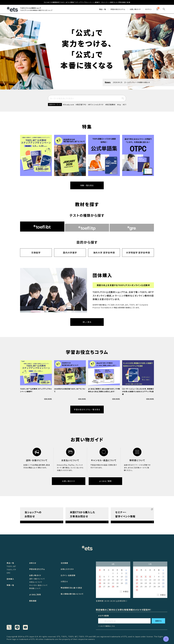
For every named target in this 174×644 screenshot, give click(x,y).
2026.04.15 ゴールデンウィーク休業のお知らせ (131, 82)
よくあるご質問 (105, 481)
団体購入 (10, 579)
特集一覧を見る (87, 185)
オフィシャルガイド (96, 105)
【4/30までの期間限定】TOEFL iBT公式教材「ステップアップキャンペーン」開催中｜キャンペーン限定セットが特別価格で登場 (87, 2)
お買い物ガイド (135, 9)
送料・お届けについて (37, 579)
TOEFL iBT (11, 566)
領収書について (35, 588)
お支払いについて (36, 582)
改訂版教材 (111, 105)
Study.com (69, 105)
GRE (9, 573)
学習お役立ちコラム (37, 569)
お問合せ (64, 581)
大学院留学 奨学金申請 (138, 252)
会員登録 (72, 575)
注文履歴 (64, 563)
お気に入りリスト (67, 569)
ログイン (149, 9)
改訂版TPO (82, 105)
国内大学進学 (70, 252)
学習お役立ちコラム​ (118, 9)
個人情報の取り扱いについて (72, 594)
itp (120, 105)
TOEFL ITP (11, 570)
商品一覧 (103, 9)
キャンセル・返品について (38, 585)
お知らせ (33, 563)
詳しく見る (87, 322)
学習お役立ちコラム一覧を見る (87, 409)
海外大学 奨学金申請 (104, 252)
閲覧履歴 (33, 601)
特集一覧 (10, 585)
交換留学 (36, 252)
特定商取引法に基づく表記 (71, 588)
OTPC (126, 105)
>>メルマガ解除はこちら (107, 626)
